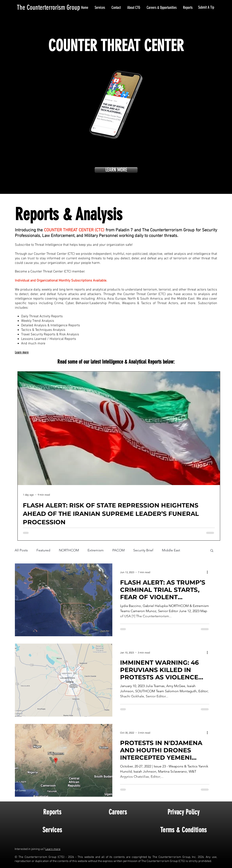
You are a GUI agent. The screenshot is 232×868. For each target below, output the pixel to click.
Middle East (171, 550)
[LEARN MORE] (116, 170)
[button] (212, 551)
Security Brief (143, 550)
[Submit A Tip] (206, 8)
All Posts (21, 550)
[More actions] (209, 572)
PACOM (118, 550)
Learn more (53, 849)
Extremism (96, 550)
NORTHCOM (69, 550)
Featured (43, 550)
